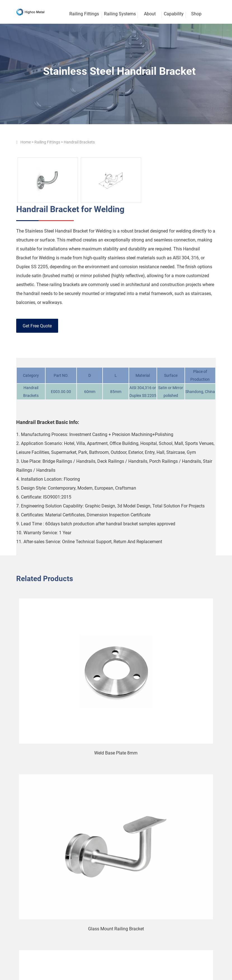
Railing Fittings (47, 142)
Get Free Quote (37, 326)
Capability (174, 14)
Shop (196, 14)
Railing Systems (120, 14)
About (150, 14)
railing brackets (65, 285)
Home (26, 142)
